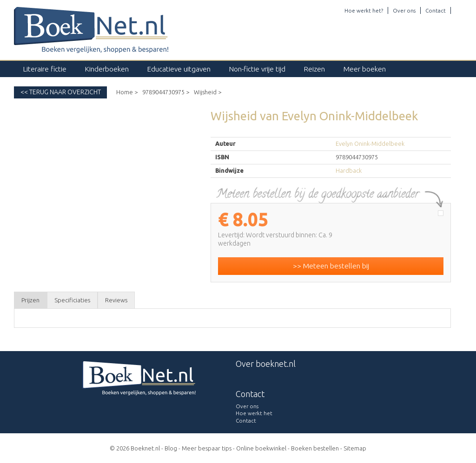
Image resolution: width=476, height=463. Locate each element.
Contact (436, 10)
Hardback (349, 170)
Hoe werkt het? (364, 10)
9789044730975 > (166, 92)
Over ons (404, 10)
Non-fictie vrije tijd (257, 69)
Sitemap (355, 448)
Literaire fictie (45, 69)
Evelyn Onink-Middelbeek (370, 143)
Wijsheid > (208, 92)
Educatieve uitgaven (179, 69)
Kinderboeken (107, 69)
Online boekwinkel (261, 448)
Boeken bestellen (315, 448)
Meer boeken (365, 69)
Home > (127, 92)
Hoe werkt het (254, 413)
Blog (171, 448)
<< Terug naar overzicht (61, 92)
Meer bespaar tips (207, 448)
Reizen (314, 69)
